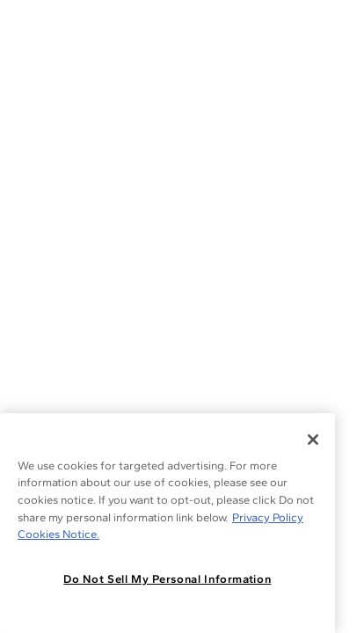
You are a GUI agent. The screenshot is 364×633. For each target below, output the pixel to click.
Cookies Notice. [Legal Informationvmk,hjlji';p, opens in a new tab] (58, 534)
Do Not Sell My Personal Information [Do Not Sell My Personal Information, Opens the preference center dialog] (167, 579)
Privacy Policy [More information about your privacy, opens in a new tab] (268, 517)
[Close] (313, 440)
